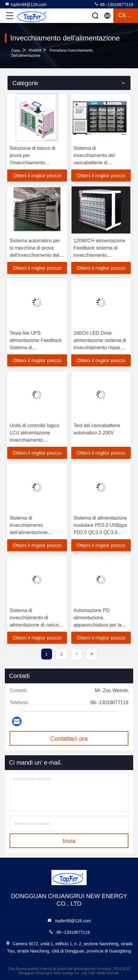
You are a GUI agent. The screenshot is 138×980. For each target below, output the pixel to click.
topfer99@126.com (26, 4)
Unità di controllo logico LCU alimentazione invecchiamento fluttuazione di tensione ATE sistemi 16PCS (34, 440)
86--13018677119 (114, 4)
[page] (77, 654)
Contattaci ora (69, 739)
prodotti (35, 50)
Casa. (16, 50)
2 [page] (62, 654)
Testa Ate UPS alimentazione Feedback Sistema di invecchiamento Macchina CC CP (36, 348)
